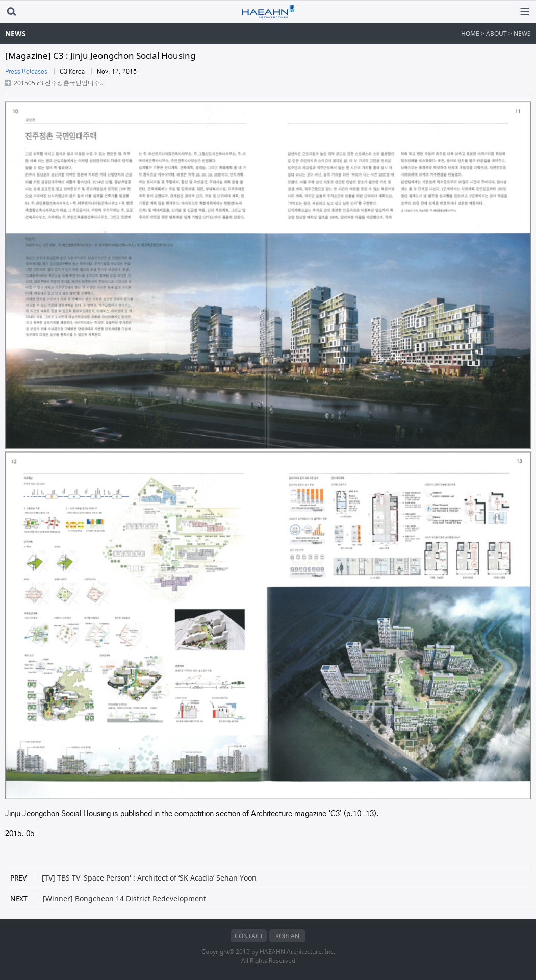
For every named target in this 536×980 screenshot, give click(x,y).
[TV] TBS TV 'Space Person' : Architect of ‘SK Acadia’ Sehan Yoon (133, 878)
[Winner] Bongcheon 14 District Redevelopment (108, 899)
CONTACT (249, 936)
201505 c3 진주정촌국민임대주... (59, 83)
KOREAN (287, 936)
